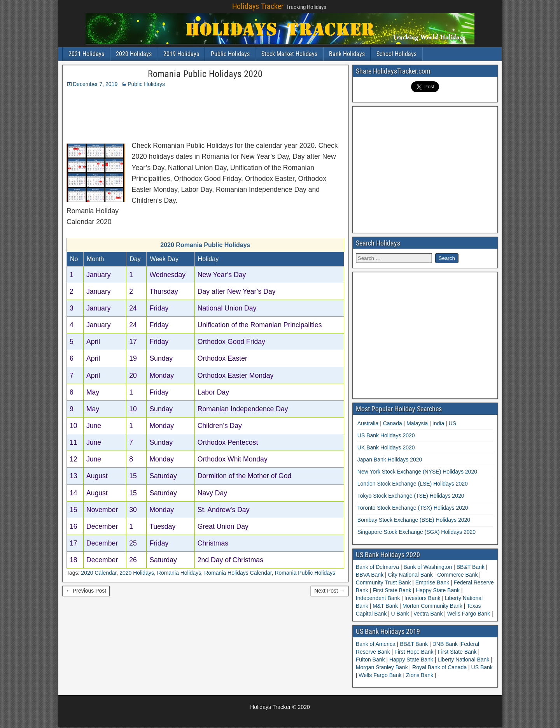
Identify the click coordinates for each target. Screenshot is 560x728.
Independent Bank (379, 598)
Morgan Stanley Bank (383, 667)
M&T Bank (385, 606)
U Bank (400, 614)
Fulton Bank (371, 660)
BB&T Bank (471, 567)
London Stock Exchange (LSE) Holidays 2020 (413, 484)
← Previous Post (86, 591)
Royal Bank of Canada (440, 667)
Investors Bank (422, 598)
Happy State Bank (438, 590)
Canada (393, 423)
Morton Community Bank (432, 606)
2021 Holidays (86, 54)
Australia (368, 423)
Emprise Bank (432, 582)
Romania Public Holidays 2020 (205, 74)
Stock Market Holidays (289, 54)
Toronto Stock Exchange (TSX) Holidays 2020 (413, 508)
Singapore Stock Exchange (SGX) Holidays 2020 (416, 532)
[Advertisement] (258, 112)
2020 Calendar (99, 573)
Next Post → (330, 591)
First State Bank (392, 590)
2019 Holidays (181, 54)
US (452, 423)
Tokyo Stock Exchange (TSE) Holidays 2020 (411, 496)
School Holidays (396, 54)
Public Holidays (230, 54)
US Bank (482, 667)
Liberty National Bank (464, 660)
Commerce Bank (457, 575)
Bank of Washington (428, 567)
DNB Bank (446, 644)
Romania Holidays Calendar (238, 573)
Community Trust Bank (384, 582)
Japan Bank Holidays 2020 (390, 460)
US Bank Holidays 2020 (386, 435)
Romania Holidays (179, 573)
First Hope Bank (415, 652)
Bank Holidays (347, 54)
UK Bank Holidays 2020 (386, 447)
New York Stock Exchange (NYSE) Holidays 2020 (417, 472)
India (438, 423)
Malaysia (417, 423)
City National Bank (410, 575)
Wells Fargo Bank (469, 614)
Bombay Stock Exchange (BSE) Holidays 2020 (414, 520)
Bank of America (376, 644)
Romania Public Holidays (305, 573)
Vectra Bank (428, 614)
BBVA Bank (370, 575)
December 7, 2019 (95, 84)
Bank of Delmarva (378, 567)
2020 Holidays (134, 54)
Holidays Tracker (258, 6)
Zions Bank (420, 675)
